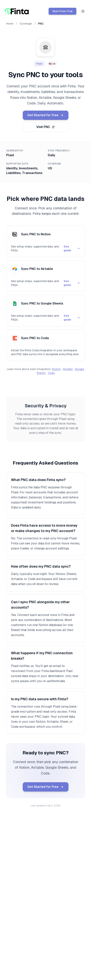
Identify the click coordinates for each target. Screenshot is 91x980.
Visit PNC (45, 127)
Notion (56, 369)
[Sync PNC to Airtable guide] (45, 276)
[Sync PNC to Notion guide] (45, 241)
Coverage (26, 24)
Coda (51, 373)
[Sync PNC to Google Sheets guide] (45, 311)
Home (10, 24)
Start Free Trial (62, 11)
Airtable (68, 369)
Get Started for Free (46, 115)
